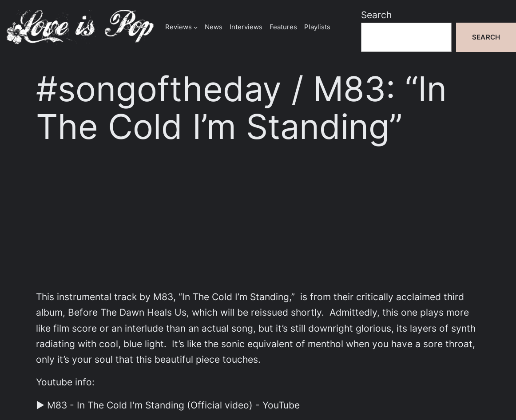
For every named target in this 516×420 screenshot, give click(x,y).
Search (376, 15)
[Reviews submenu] (196, 27)
